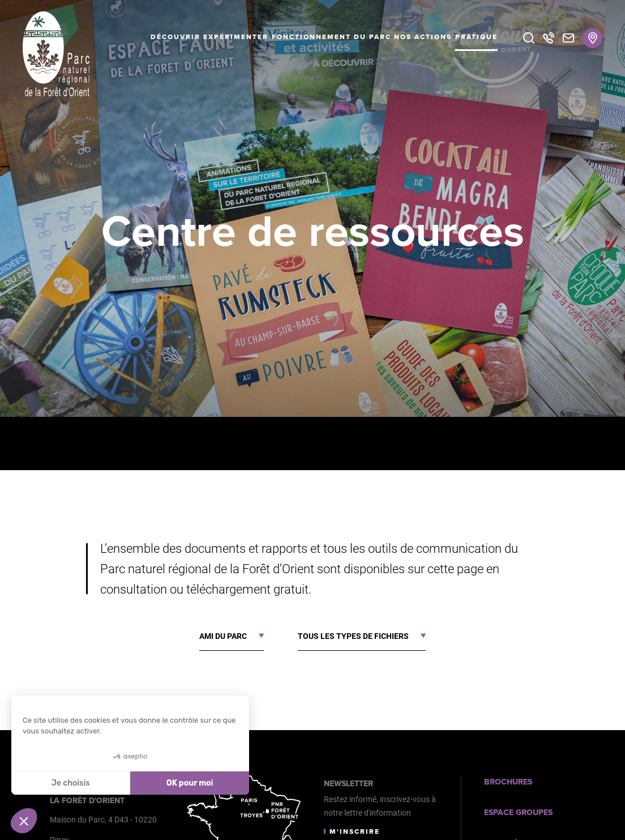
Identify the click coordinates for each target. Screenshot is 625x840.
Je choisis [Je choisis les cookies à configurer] (71, 783)
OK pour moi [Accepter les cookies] (190, 783)
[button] (24, 821)
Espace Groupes (518, 813)
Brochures (508, 782)
